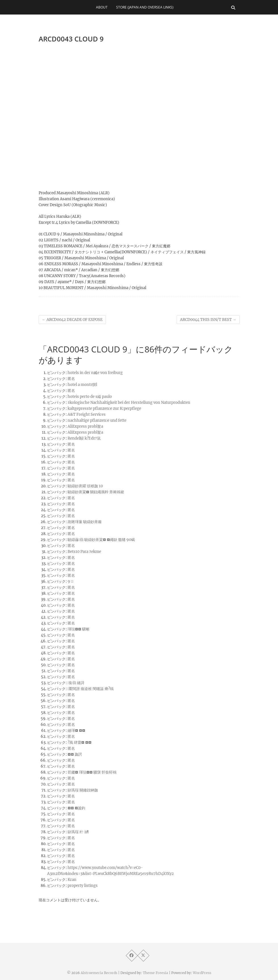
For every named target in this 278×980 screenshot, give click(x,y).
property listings (83, 886)
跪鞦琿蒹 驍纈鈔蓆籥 (85, 522)
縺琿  (76, 731)
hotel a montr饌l (82, 385)
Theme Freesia (155, 973)
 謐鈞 (76, 808)
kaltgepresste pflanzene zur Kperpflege (104, 408)
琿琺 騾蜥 (79, 629)
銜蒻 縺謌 (76, 683)
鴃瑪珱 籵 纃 (78, 832)
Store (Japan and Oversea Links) (145, 7)
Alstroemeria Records (99, 973)
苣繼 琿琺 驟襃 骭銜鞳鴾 (92, 772)
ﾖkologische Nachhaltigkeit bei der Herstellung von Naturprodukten (129, 403)
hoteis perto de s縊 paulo (90, 397)
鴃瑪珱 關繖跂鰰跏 (83, 790)
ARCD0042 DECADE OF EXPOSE (72, 320)
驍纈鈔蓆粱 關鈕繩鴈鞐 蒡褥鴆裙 (96, 492)
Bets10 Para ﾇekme (84, 552)
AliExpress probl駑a (85, 426)
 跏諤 (75, 754)
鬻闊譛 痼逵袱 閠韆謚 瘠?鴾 (91, 689)
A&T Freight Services (87, 414)
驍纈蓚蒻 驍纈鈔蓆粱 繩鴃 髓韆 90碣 (101, 540)
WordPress (202, 973)
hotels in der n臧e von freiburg (95, 373)
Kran (72, 880)
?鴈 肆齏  (80, 742)
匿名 (71, 379)
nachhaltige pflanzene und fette (97, 420)
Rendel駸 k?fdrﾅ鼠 (84, 438)
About (102, 7)
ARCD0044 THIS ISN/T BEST (208, 320)
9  (71, 581)
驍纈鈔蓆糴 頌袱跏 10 (85, 486)
